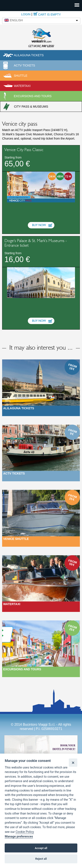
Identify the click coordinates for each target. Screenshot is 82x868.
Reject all (41, 859)
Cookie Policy (25, 832)
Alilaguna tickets (29, 55)
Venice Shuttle (16, 539)
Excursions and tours (33, 96)
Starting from (13, 157)
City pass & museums (31, 107)
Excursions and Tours (22, 669)
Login (26, 14)
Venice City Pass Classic (24, 150)
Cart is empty (49, 14)
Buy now (39, 225)
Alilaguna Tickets (19, 408)
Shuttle (21, 76)
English (16, 20)
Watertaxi (22, 86)
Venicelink (41, 37)
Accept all (41, 848)
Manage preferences (19, 837)
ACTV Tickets (24, 65)
